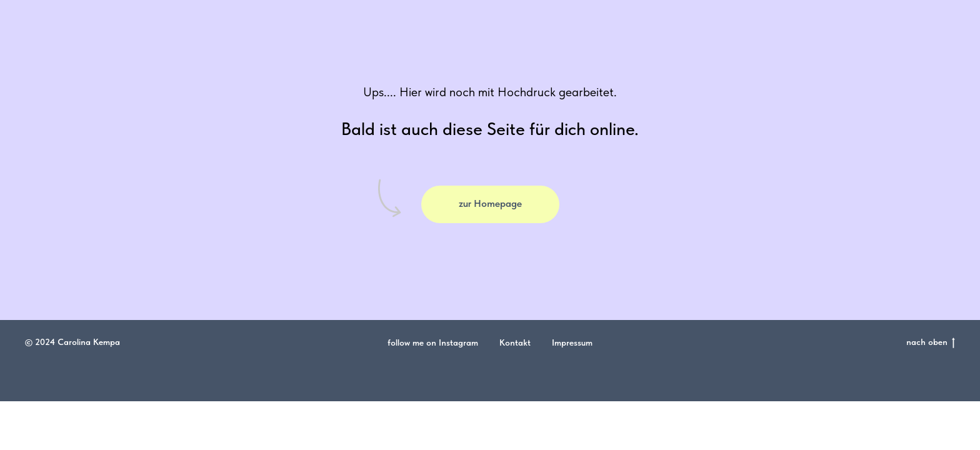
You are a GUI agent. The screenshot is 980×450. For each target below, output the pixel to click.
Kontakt (515, 342)
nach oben (931, 342)
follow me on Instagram (433, 342)
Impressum (572, 342)
